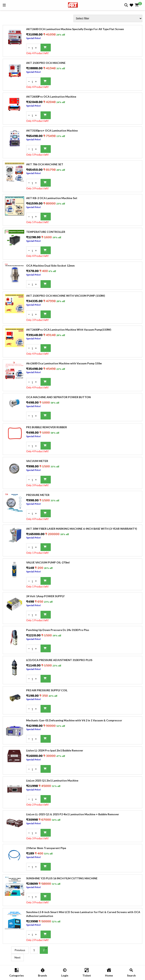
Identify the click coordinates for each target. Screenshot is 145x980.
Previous (20, 950)
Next (18, 957)
